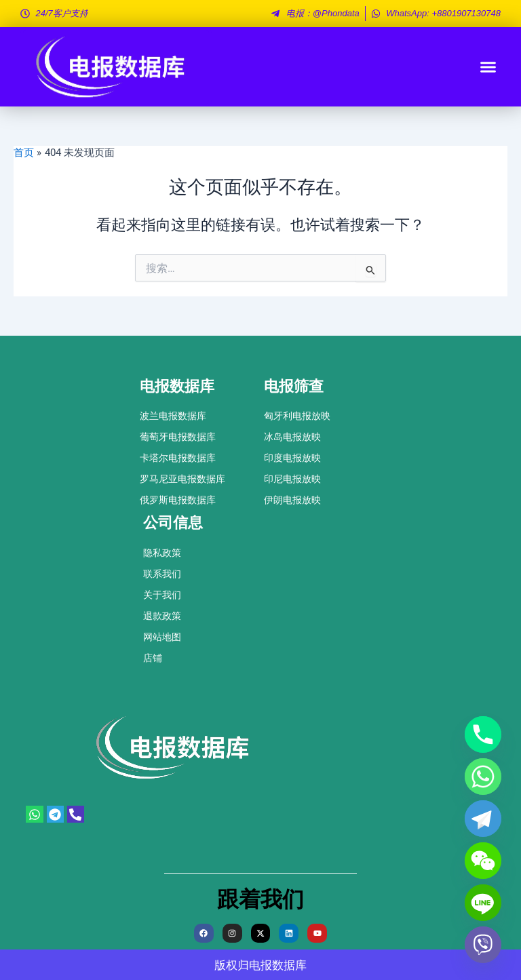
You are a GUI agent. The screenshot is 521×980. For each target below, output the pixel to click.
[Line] (483, 903)
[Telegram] (483, 819)
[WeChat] (483, 861)
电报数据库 (278, 965)
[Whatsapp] (483, 777)
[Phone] (483, 734)
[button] (488, 67)
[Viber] (483, 945)
